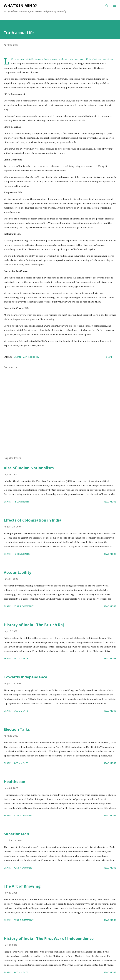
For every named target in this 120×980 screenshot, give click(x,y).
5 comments (21, 711)
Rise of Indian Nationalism (29, 468)
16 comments (21, 502)
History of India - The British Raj (34, 625)
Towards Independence (25, 677)
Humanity (18, 357)
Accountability (18, 572)
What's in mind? (20, 6)
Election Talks (17, 729)
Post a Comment (24, 606)
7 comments (21, 659)
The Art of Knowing (22, 886)
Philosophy (32, 357)
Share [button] (109, 357)
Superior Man (16, 834)
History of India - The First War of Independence (49, 938)
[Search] (107, 6)
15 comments (21, 554)
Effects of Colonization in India (33, 520)
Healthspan (15, 782)
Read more (110, 502)
